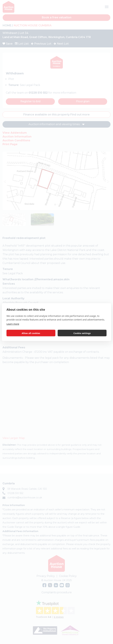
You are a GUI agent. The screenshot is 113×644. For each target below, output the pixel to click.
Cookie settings (82, 333)
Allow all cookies (31, 333)
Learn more (13, 324)
